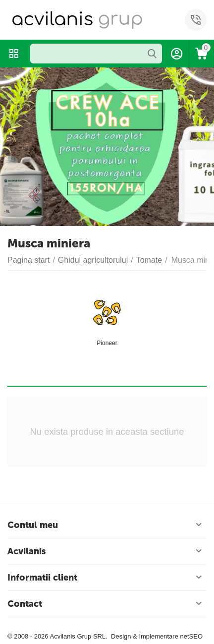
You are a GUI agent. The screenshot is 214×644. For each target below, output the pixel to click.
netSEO (191, 636)
